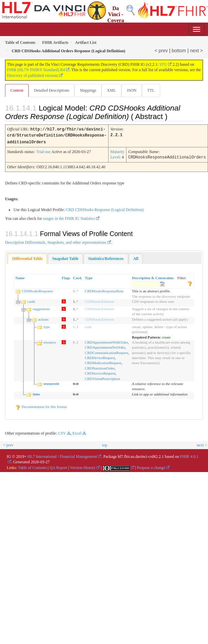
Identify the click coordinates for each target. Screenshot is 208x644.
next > (196, 51)
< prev (161, 51)
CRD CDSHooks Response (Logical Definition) (105, 208)
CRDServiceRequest (100, 372)
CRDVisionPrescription (102, 377)
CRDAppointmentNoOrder (105, 346)
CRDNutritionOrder (100, 367)
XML (111, 90)
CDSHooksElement (100, 300)
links (36, 393)
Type (89, 276)
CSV (62, 432)
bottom (179, 51)
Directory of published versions (33, 76)
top (105, 444)
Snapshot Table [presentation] (65, 257)
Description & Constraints (153, 276)
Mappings (88, 90)
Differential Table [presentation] (27, 257)
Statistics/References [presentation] (106, 257)
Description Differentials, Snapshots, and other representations (56, 241)
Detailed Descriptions (52, 90)
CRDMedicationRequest (103, 361)
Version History (83, 466)
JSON (132, 90)
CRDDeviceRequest (100, 356)
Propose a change (151, 466)
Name (20, 276)
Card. (77, 276)
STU (163, 64)
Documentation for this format (41, 405)
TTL (151, 90)
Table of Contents (32, 466)
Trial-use (43, 151)
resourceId (51, 382)
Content (17, 90)
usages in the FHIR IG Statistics (69, 217)
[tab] (27, 257)
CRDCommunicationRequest (107, 351)
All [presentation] (136, 257)
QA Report (58, 466)
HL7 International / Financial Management (62, 455)
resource (50, 341)
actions (43, 318)
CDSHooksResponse (37, 290)
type (47, 325)
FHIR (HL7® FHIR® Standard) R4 (36, 70)
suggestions (41, 308)
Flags (66, 276)
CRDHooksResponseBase (104, 290)
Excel (77, 432)
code (88, 325)
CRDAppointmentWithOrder (106, 341)
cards (31, 300)
